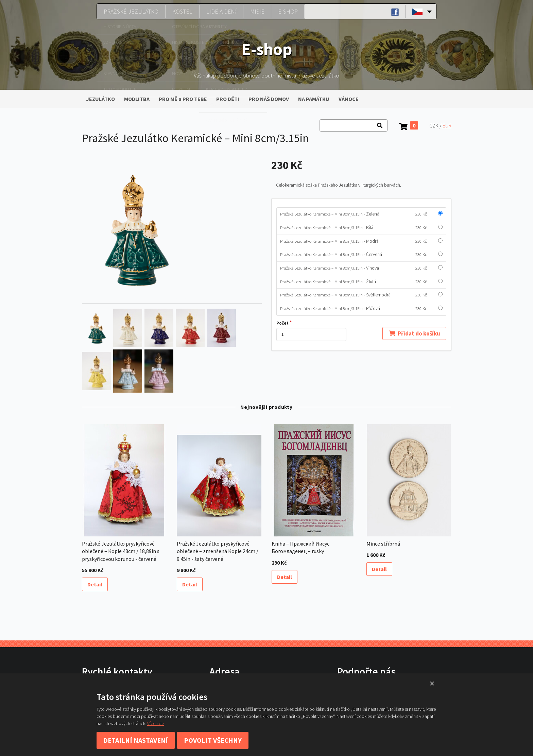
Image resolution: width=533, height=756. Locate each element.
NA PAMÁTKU (314, 99)
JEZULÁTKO (100, 99)
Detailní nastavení (136, 740)
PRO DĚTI (228, 99)
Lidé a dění (222, 11)
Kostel (181, 11)
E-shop (288, 11)
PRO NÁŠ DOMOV (269, 99)
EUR (447, 125)
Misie (260, 11)
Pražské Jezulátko (127, 11)
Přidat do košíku (414, 333)
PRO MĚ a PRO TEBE (183, 99)
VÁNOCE (349, 99)
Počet (282, 323)
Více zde (156, 723)
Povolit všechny (213, 740)
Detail (95, 584)
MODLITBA (137, 99)
